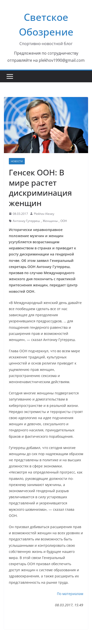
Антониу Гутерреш (26, 221)
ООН (64, 221)
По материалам (70, 594)
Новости (17, 161)
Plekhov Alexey (44, 214)
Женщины (50, 221)
